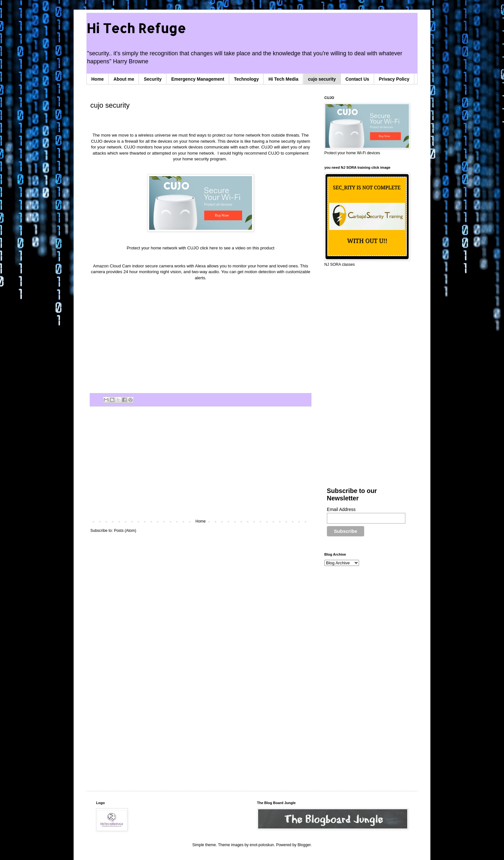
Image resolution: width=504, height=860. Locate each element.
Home (98, 79)
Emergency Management (198, 79)
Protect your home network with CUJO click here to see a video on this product (201, 248)
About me (124, 79)
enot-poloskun (262, 845)
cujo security (322, 79)
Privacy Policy (394, 79)
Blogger (304, 845)
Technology (247, 79)
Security (153, 79)
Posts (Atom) (125, 531)
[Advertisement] (201, 466)
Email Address (341, 509)
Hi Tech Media (283, 79)
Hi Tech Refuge (136, 28)
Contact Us (357, 79)
